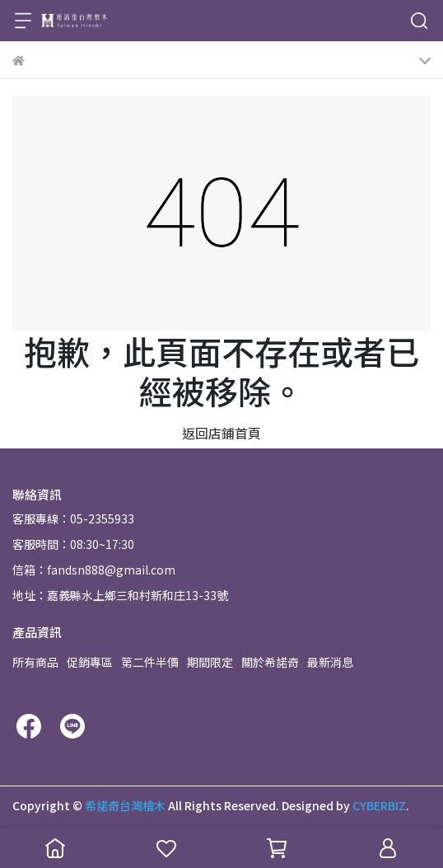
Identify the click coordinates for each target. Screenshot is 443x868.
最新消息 (330, 662)
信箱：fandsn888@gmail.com (94, 570)
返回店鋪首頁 (221, 433)
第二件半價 (150, 662)
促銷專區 (90, 662)
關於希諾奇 (270, 662)
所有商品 (35, 662)
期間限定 (210, 662)
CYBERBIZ (379, 805)
